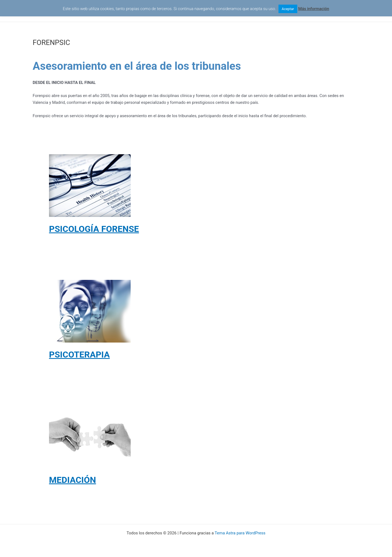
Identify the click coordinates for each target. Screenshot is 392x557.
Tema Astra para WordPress (240, 533)
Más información (314, 9)
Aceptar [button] (288, 9)
